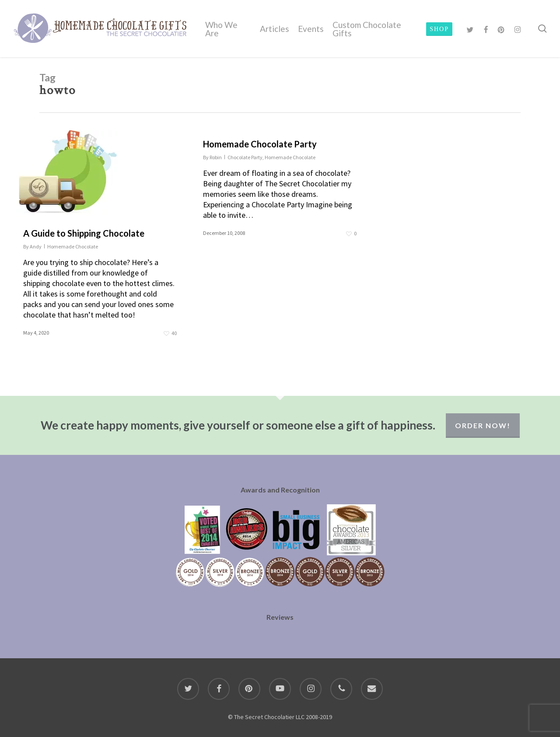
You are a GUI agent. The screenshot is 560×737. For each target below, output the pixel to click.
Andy (36, 246)
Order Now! (483, 425)
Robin (216, 157)
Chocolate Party (245, 157)
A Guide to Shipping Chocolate (84, 233)
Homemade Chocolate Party (260, 144)
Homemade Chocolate (73, 246)
